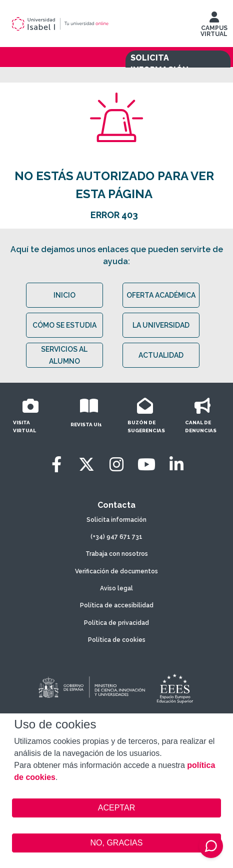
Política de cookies (117, 640)
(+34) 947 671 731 (116, 537)
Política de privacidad (116, 623)
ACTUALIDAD (161, 355)
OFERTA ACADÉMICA (161, 295)
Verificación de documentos (116, 571)
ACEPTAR (116, 808)
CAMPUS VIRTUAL (214, 27)
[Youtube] (146, 465)
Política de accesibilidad (117, 605)
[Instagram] (116, 465)
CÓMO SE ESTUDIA (64, 325)
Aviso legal (116, 588)
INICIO (64, 295)
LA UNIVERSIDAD (161, 325)
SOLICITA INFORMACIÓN (159, 64)
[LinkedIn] (176, 465)
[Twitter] (86, 465)
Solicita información (116, 520)
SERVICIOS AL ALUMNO (64, 355)
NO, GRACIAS (117, 843)
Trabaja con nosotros (117, 554)
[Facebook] (56, 465)
